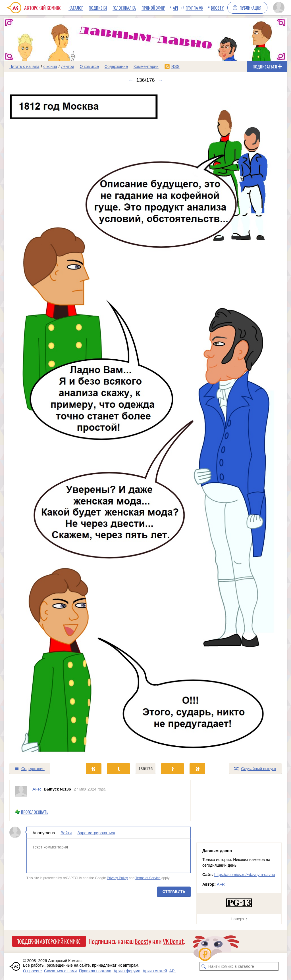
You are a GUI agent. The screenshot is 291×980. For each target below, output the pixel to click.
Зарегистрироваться (96, 833)
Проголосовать (35, 812)
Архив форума (127, 971)
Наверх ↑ (239, 919)
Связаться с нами (60, 971)
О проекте (32, 971)
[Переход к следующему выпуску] (145, 423)
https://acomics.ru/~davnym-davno (245, 875)
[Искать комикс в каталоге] (203, 966)
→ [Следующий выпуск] (160, 80)
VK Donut (173, 941)
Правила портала (95, 971)
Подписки (98, 8)
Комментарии (146, 66)
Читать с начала (24, 66)
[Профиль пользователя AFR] (21, 792)
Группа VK (194, 8)
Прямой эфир (153, 8)
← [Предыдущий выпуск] (131, 80)
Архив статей (155, 971)
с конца (50, 66)
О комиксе (89, 66)
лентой (68, 66)
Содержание (116, 66)
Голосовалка (124, 8)
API (175, 8)
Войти (66, 833)
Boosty (217, 8)
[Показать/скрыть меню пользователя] (279, 8)
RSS (175, 66)
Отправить (174, 892)
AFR (221, 884)
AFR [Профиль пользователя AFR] (37, 789)
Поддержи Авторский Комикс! (49, 941)
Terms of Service (148, 878)
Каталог (76, 8)
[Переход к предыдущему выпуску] (39, 423)
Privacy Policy (117, 878)
